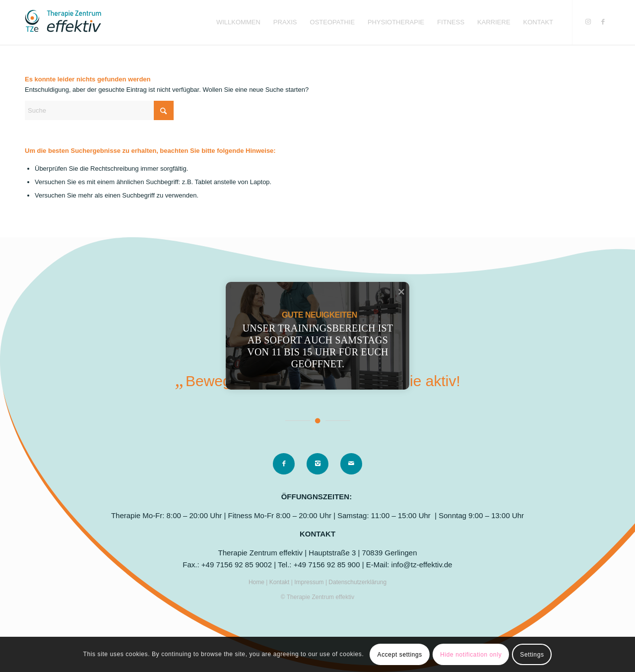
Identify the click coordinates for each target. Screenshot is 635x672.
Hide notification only (471, 655)
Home (257, 582)
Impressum (310, 582)
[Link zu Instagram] (588, 22)
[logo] (63, 22)
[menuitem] (238, 22)
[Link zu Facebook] (603, 22)
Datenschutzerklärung (357, 582)
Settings (532, 655)
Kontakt (280, 582)
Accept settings (400, 655)
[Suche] (99, 110)
